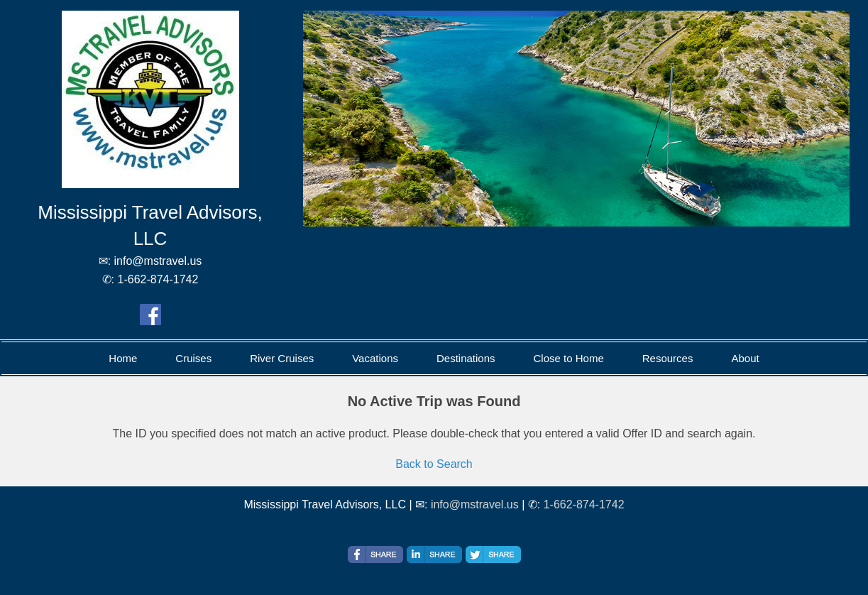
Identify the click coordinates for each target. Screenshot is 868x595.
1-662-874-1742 (584, 504)
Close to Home (569, 358)
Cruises (193, 358)
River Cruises (282, 358)
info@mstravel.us (475, 504)
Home (123, 358)
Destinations (466, 358)
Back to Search (434, 464)
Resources (668, 358)
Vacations (375, 358)
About (745, 358)
